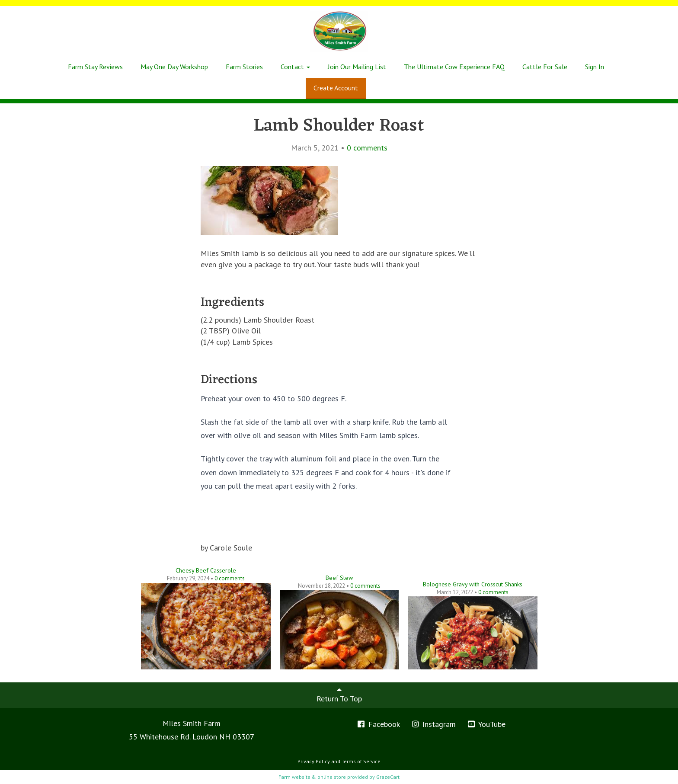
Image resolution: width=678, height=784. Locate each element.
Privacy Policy (314, 761)
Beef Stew (339, 578)
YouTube (486, 724)
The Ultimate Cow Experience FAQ (454, 67)
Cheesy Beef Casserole (206, 570)
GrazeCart (388, 777)
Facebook (378, 724)
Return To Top (339, 694)
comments (367, 148)
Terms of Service (361, 761)
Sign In (595, 67)
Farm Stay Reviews (95, 67)
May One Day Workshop (174, 67)
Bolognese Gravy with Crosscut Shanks (473, 584)
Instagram (433, 724)
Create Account (336, 88)
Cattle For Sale (545, 67)
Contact (295, 67)
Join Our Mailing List (357, 67)
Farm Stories (244, 67)
